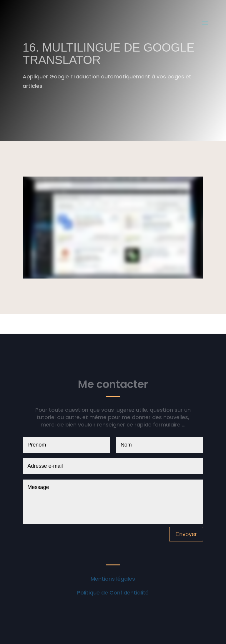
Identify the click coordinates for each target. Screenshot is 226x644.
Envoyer (186, 534)
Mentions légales (113, 579)
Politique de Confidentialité (113, 593)
